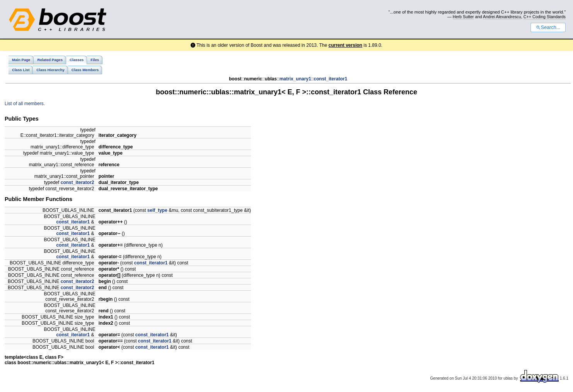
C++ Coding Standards (545, 17)
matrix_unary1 (295, 79)
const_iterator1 (330, 79)
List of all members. (25, 104)
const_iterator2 (78, 182)
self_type (157, 210)
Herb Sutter (463, 17)
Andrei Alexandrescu (502, 17)
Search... (548, 27)
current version (345, 45)
